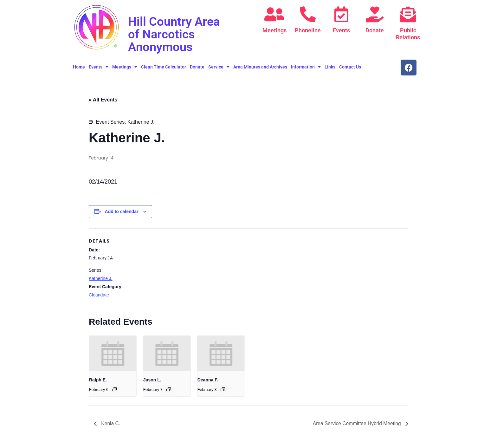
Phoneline (308, 30)
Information (306, 67)
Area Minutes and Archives (260, 67)
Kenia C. (110, 423)
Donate (375, 30)
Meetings (274, 30)
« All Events (103, 100)
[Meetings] (274, 14)
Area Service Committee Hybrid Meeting (356, 423)
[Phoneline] (308, 14)
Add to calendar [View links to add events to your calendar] (122, 211)
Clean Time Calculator (164, 67)
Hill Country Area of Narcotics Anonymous (176, 34)
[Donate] (375, 14)
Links (330, 67)
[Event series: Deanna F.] (223, 389)
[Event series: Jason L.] (169, 389)
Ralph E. (98, 380)
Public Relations (408, 34)
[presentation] (113, 354)
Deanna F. (208, 380)
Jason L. (152, 380)
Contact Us (350, 67)
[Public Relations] (408, 14)
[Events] (341, 14)
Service (219, 67)
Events (341, 30)
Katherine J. (101, 278)
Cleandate (99, 295)
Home (79, 67)
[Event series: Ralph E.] (114, 389)
